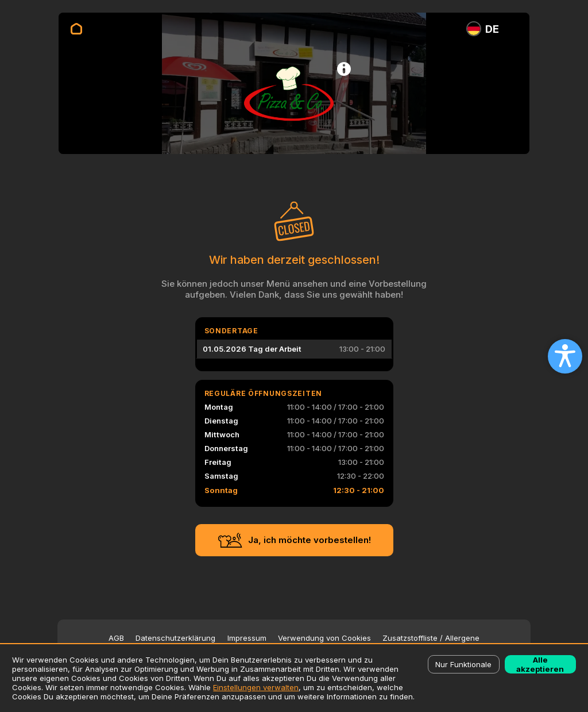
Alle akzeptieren (540, 664)
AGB (116, 638)
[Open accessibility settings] (565, 356)
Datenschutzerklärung (175, 638)
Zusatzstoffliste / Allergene (431, 638)
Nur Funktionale (463, 664)
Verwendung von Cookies (324, 638)
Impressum (247, 638)
